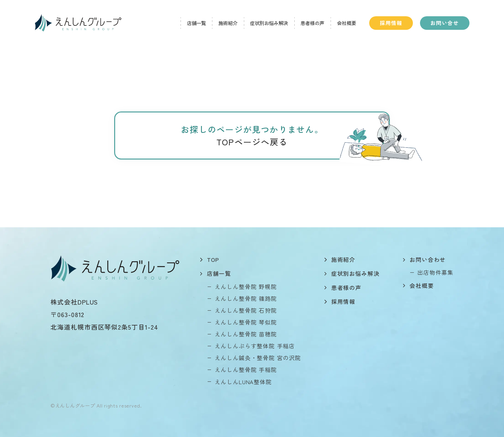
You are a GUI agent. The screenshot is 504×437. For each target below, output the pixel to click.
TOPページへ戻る (252, 142)
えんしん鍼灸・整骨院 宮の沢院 (258, 358)
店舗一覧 (196, 23)
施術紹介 (228, 23)
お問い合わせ (428, 259)
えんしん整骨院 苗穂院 (246, 334)
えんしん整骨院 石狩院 (246, 310)
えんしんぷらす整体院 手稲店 (255, 346)
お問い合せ (445, 23)
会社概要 (346, 23)
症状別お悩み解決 (269, 23)
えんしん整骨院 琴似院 (246, 322)
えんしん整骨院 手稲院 (246, 370)
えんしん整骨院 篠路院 (246, 298)
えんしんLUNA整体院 (243, 382)
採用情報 (391, 23)
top (213, 259)
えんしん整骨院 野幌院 (246, 287)
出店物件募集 (435, 272)
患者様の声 (312, 23)
